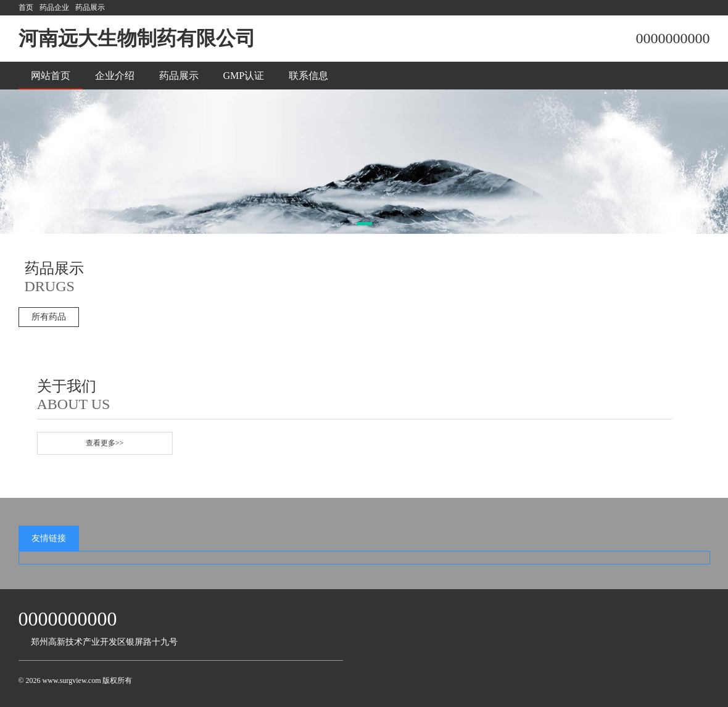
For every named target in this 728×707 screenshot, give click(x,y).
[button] (364, 224)
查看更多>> (105, 443)
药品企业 (54, 7)
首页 (26, 7)
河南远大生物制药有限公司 (137, 38)
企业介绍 (115, 76)
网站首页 (51, 76)
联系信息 (308, 76)
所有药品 (49, 317)
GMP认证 (244, 76)
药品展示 (90, 7)
